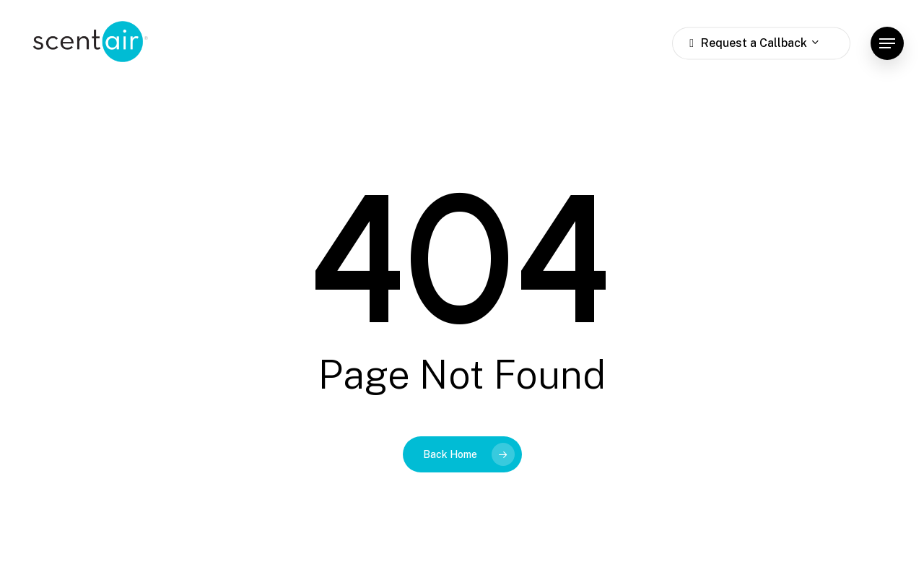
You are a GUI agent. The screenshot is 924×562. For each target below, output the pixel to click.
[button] (887, 44)
